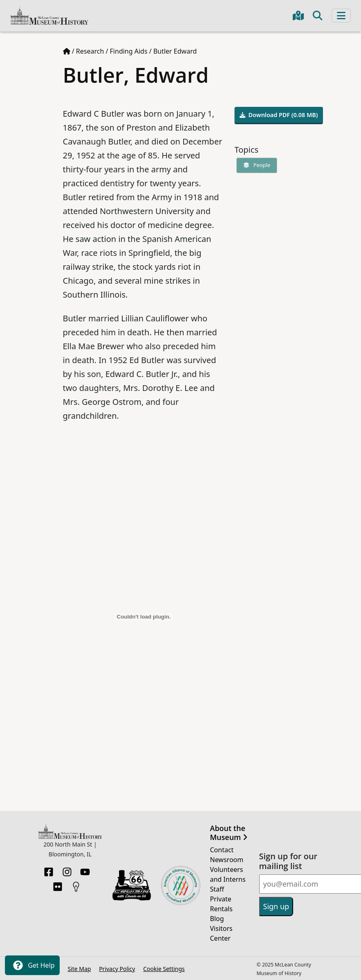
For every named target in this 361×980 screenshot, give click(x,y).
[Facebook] (49, 869)
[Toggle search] (318, 16)
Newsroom (227, 860)
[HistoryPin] (76, 884)
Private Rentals (221, 904)
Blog (217, 919)
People (255, 165)
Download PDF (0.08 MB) (279, 115)
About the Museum (229, 833)
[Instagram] (67, 869)
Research (90, 51)
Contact (222, 850)
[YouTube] (85, 869)
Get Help (32, 965)
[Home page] (67, 51)
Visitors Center (221, 933)
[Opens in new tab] (132, 885)
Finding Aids (129, 51)
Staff (217, 889)
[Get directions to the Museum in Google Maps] (298, 16)
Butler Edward (175, 51)
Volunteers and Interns (228, 874)
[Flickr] (58, 884)
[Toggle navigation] (341, 16)
